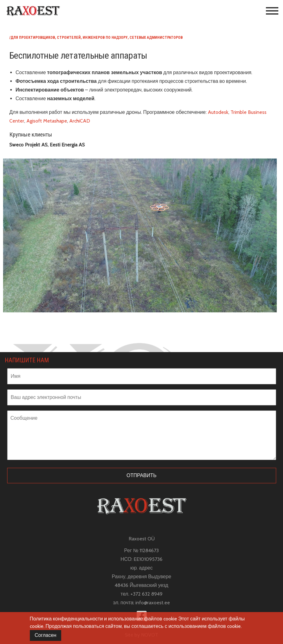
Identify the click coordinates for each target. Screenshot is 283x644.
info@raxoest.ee (153, 603)
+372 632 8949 (146, 594)
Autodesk (218, 112)
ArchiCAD (80, 121)
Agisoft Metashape (47, 121)
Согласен (46, 635)
